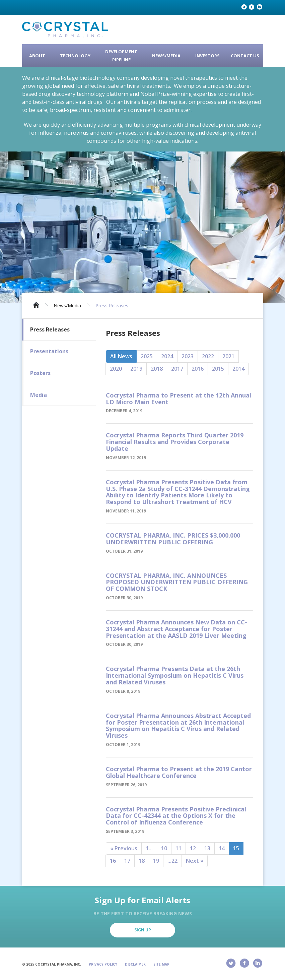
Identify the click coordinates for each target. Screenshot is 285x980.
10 (164, 848)
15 (236, 848)
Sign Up (143, 930)
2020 (116, 369)
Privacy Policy (103, 964)
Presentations (49, 351)
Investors (207, 56)
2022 (208, 356)
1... (149, 848)
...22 (172, 861)
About (37, 56)
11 (179, 848)
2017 (177, 369)
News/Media (166, 56)
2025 (147, 356)
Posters (40, 373)
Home (36, 304)
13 (207, 848)
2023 (188, 356)
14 (222, 848)
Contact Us (245, 56)
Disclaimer (135, 964)
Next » (195, 861)
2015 (218, 369)
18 (142, 861)
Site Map (161, 964)
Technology (75, 56)
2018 (157, 369)
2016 (198, 369)
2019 (136, 369)
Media (39, 395)
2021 (228, 356)
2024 (167, 356)
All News (121, 356)
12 (193, 848)
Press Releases (112, 306)
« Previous (124, 848)
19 (156, 861)
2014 (238, 369)
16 (113, 861)
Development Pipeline (121, 56)
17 (127, 861)
